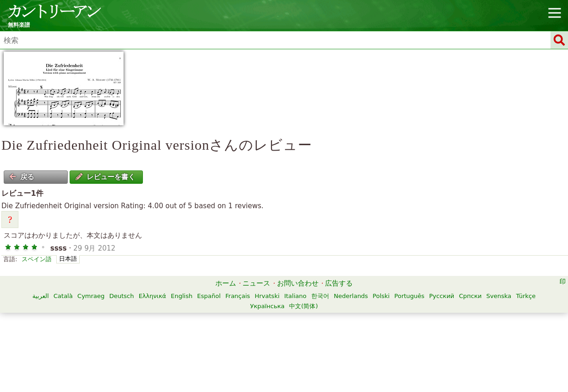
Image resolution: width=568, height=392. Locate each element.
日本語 (68, 259)
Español (209, 296)
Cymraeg (91, 296)
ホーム (226, 283)
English (182, 296)
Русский (442, 296)
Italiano (295, 296)
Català (63, 296)
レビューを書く (105, 177)
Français (238, 296)
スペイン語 (37, 259)
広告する (339, 283)
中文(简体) (303, 306)
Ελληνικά (153, 296)
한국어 (320, 296)
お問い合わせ (298, 283)
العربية (41, 296)
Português (409, 296)
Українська (267, 306)
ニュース (256, 283)
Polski (381, 296)
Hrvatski (267, 296)
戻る (22, 177)
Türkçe (526, 296)
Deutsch (122, 296)
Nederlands (351, 296)
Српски (470, 296)
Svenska (499, 296)
